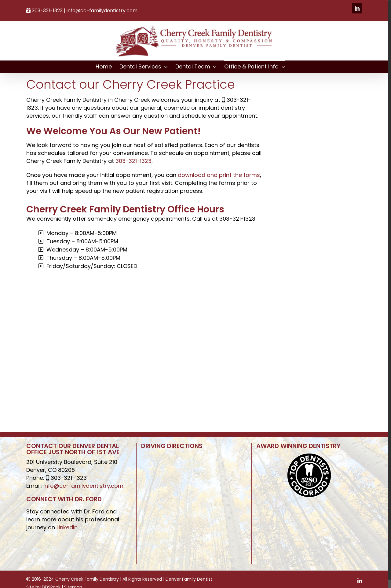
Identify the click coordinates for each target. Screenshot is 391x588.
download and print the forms (219, 175)
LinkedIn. (68, 527)
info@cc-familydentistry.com (102, 11)
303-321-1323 (133, 161)
